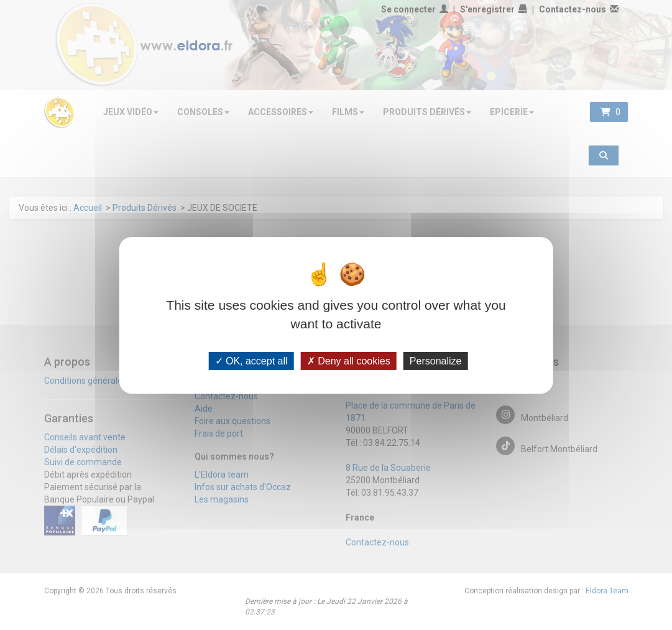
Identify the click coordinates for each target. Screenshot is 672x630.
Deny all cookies (349, 360)
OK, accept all (251, 360)
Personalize (436, 360)
